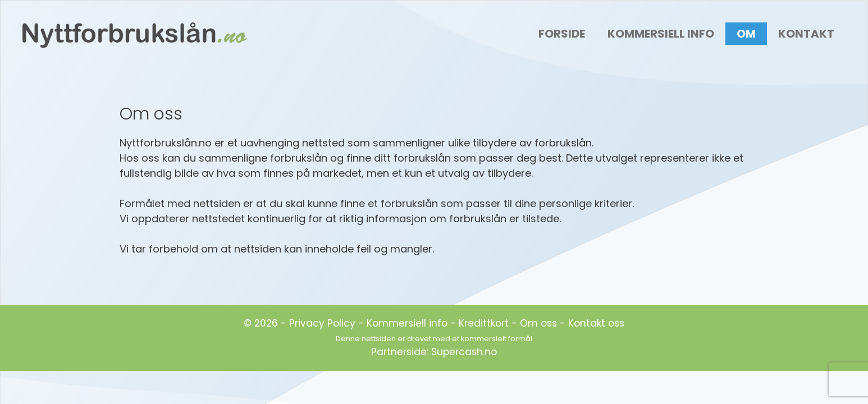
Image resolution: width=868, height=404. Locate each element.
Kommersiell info (407, 323)
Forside (562, 34)
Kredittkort (484, 323)
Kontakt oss (596, 323)
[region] (722, 309)
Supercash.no (464, 352)
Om (746, 34)
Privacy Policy (322, 323)
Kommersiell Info (661, 34)
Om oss (538, 323)
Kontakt (806, 34)
